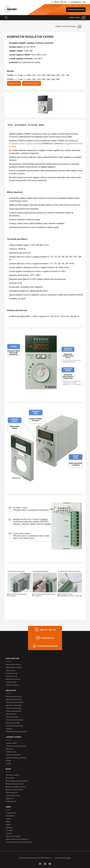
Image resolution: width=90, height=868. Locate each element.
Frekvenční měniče (13, 775)
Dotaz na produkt (32, 83)
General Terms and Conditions (17, 839)
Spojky (8, 764)
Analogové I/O (11, 801)
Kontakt (9, 833)
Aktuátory (9, 749)
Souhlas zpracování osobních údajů (19, 842)
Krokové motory (12, 673)
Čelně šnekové (11, 714)
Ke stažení (33, 125)
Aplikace (9, 827)
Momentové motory (13, 679)
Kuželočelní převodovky (14, 720)
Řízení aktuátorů (12, 793)
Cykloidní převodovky (14, 699)
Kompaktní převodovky (14, 726)
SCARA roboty (11, 752)
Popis (10, 125)
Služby (8, 825)
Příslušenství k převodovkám (16, 732)
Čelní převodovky (12, 717)
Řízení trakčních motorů (14, 790)
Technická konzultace (76, 10)
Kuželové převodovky (14, 708)
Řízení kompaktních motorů (16, 787)
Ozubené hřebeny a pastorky (16, 758)
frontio (69, 858)
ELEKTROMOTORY (13, 658)
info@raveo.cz (76, 2)
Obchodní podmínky (13, 836)
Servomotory (10, 670)
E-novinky (9, 830)
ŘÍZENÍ (8, 769)
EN (84, 2)
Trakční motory (11, 682)
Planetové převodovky (14, 697)
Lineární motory (11, 676)
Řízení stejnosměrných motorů (17, 781)
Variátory (9, 729)
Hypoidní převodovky (14, 705)
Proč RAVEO (10, 816)
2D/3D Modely (20, 125)
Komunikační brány (13, 796)
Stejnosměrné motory (14, 667)
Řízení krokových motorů (15, 784)
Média (41, 125)
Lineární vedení (11, 743)
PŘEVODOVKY (11, 690)
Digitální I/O (10, 798)
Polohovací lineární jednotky (16, 746)
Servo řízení (10, 778)
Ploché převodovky (13, 723)
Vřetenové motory (12, 685)
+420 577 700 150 (60, 2)
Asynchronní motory (13, 665)
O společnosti (11, 813)
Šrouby (8, 761)
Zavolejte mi (14, 83)
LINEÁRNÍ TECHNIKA (14, 737)
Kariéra (8, 819)
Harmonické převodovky (15, 702)
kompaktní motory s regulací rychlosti (25, 144)
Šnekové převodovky (13, 711)
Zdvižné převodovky (13, 755)
